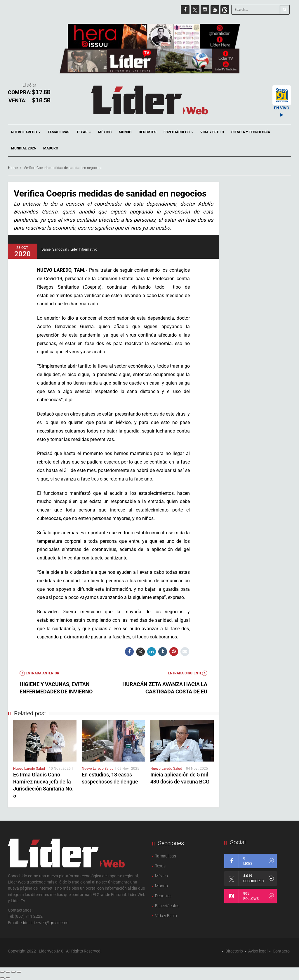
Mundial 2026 (24, 148)
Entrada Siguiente (188, 673)
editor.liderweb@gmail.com (44, 923)
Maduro (51, 148)
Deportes (147, 132)
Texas (84, 132)
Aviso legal (258, 951)
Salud (40, 769)
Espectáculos (178, 132)
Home (13, 168)
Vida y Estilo (212, 132)
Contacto (281, 951)
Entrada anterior (39, 673)
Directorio (234, 951)
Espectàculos (167, 906)
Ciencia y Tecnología (251, 132)
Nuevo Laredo (26, 132)
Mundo (125, 132)
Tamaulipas (58, 132)
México (105, 132)
